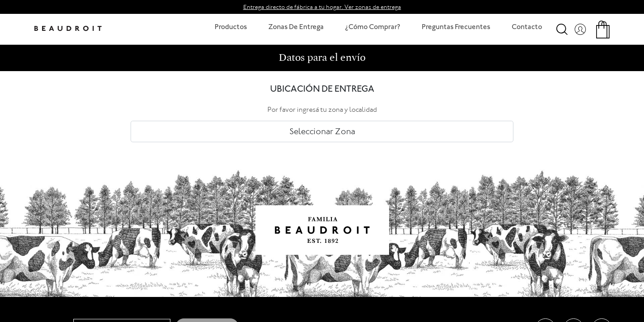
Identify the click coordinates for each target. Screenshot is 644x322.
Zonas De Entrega (296, 28)
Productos (231, 28)
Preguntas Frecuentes (456, 28)
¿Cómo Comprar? (373, 28)
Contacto (527, 28)
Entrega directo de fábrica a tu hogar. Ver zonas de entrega (322, 7)
